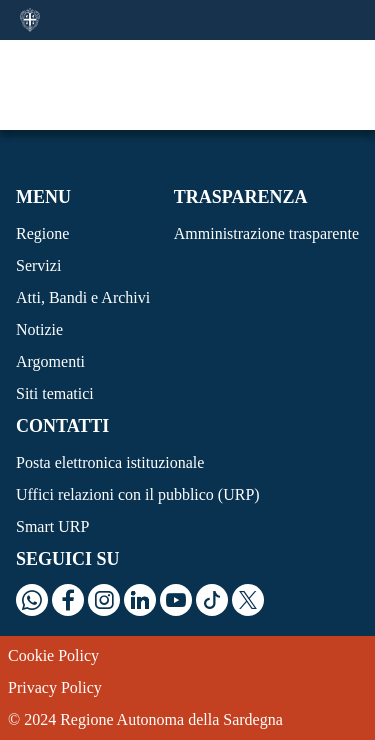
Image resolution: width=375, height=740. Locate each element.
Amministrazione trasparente (266, 233)
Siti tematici (55, 393)
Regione (42, 233)
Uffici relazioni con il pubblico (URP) (138, 494)
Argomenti (50, 361)
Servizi (38, 265)
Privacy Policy (55, 687)
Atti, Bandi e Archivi (83, 297)
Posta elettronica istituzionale (110, 462)
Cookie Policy (53, 655)
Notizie (39, 329)
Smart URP (52, 526)
